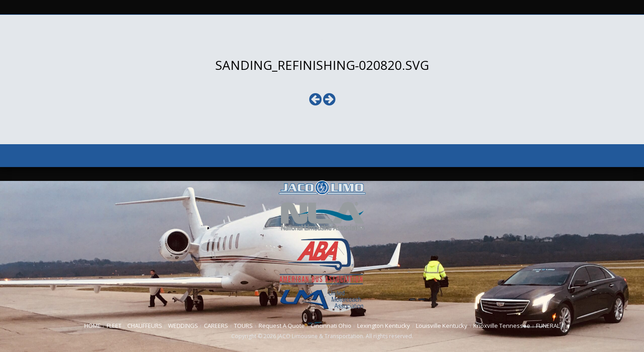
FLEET (114, 326)
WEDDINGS (183, 326)
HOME (93, 326)
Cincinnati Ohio (331, 326)
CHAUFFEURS (145, 326)
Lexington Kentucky (384, 326)
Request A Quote (282, 326)
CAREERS (216, 326)
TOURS (243, 326)
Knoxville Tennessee (502, 326)
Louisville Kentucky (442, 326)
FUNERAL (548, 326)
